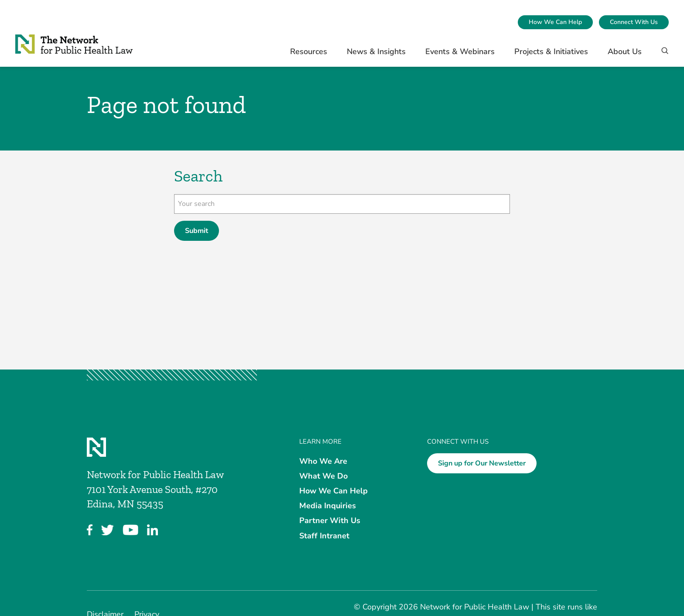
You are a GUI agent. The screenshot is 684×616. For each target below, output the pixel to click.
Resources (309, 51)
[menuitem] (555, 22)
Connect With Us (634, 22)
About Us (625, 51)
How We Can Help (555, 22)
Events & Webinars (460, 51)
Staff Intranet (324, 535)
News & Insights (376, 51)
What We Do (323, 476)
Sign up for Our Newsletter (482, 463)
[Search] (662, 55)
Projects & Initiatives (551, 51)
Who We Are (323, 461)
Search (198, 176)
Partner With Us (330, 520)
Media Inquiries (328, 506)
